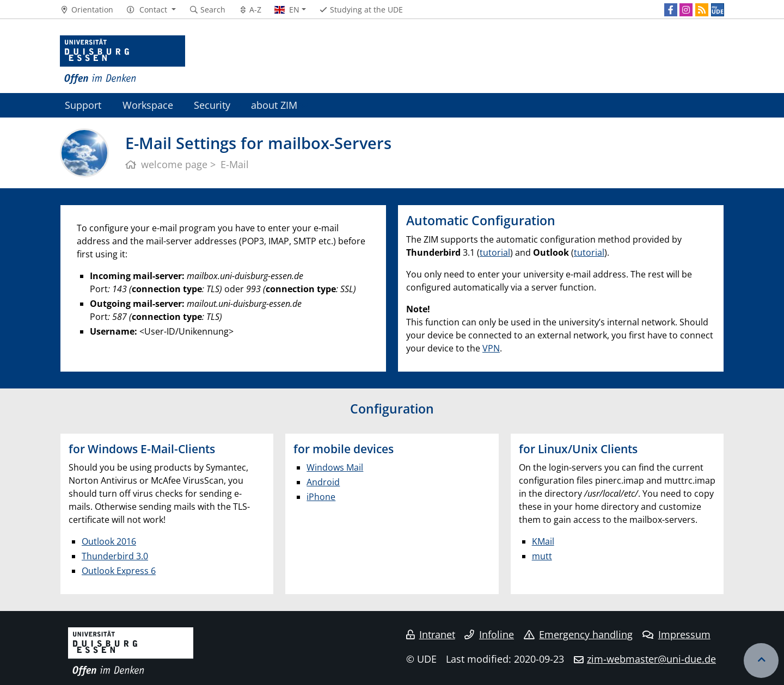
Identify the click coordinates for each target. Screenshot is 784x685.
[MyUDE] (718, 10)
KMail (543, 541)
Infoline (489, 634)
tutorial (495, 252)
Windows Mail (335, 467)
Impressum (676, 634)
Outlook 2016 (109, 541)
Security (212, 105)
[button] (151, 10)
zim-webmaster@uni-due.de (651, 659)
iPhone (321, 497)
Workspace (148, 105)
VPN (491, 348)
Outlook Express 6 (119, 571)
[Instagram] (686, 10)
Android (323, 482)
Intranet (431, 634)
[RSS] (702, 10)
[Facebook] (671, 10)
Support (83, 105)
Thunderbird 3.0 (115, 556)
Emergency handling (578, 634)
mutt (542, 556)
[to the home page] (122, 60)
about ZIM (274, 105)
